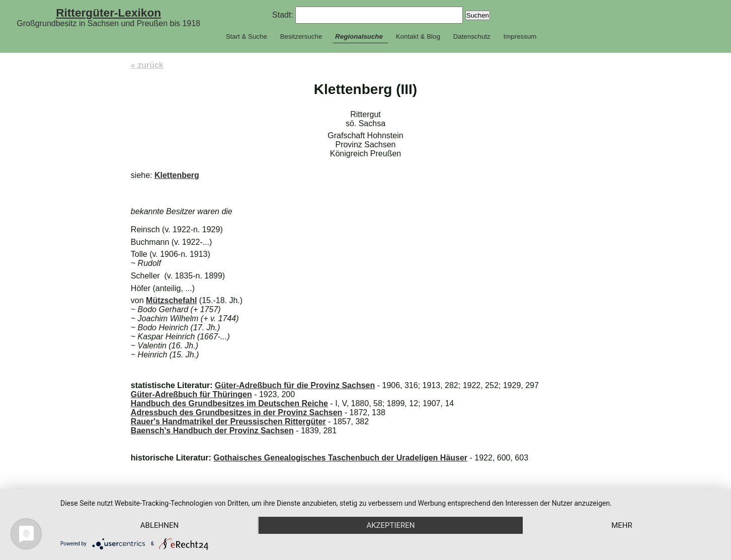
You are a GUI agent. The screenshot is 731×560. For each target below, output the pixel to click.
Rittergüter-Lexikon (108, 13)
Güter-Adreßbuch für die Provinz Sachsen (295, 385)
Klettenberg (177, 175)
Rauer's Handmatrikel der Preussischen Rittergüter (228, 422)
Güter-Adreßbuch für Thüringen (191, 394)
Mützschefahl (171, 300)
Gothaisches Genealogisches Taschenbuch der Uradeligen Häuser (340, 458)
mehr (622, 525)
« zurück (147, 65)
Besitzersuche (301, 36)
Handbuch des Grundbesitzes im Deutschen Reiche (229, 403)
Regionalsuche (359, 36)
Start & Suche (247, 36)
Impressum (520, 36)
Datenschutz (472, 36)
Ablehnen (159, 525)
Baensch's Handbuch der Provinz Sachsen (212, 431)
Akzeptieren (390, 525)
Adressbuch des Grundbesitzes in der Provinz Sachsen (237, 412)
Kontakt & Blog (418, 36)
